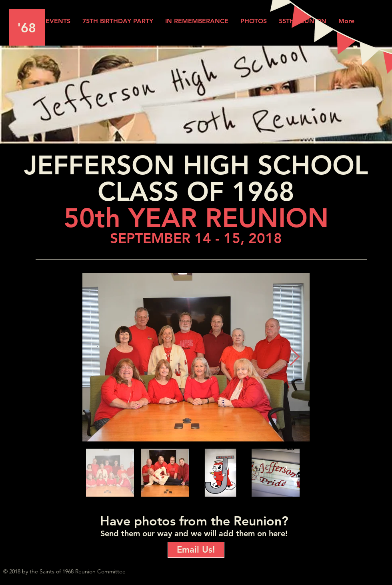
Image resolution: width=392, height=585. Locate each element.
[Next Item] (295, 357)
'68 (27, 28)
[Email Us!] (196, 550)
